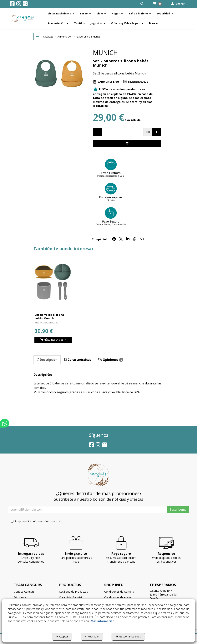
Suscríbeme (178, 510)
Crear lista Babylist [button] (71, 597)
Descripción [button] (47, 360)
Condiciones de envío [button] (118, 597)
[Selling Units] (123, 132)
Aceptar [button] (62, 636)
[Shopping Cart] (127, 143)
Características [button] (78, 360)
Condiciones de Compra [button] (119, 592)
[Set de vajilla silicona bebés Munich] (53, 281)
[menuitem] (144, 4)
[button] (12, 5)
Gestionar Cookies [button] (128, 636)
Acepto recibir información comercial (36, 521)
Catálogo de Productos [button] (73, 592)
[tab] (47, 360)
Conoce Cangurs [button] (24, 592)
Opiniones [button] (111, 360)
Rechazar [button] (92, 636)
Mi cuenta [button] (20, 597)
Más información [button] (103, 621)
